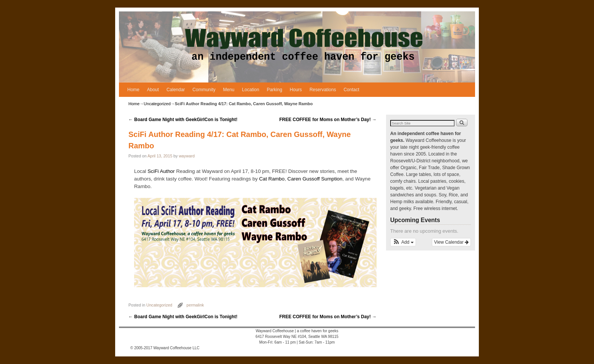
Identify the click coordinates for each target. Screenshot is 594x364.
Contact (351, 90)
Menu (229, 90)
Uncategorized (157, 104)
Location (251, 90)
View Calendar (451, 242)
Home (133, 90)
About (153, 90)
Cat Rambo (272, 179)
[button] (403, 242)
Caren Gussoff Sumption (315, 179)
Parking (274, 90)
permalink (195, 305)
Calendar (176, 90)
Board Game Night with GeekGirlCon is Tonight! (183, 120)
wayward (187, 156)
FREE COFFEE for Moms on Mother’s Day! (328, 120)
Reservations (323, 90)
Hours (296, 90)
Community (204, 90)
